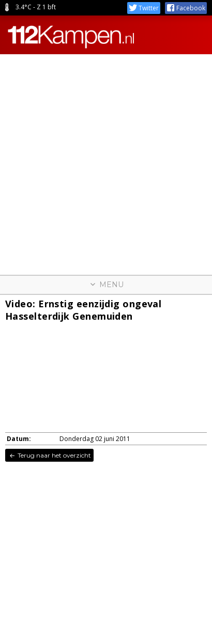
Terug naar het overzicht (49, 455)
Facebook (186, 8)
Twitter (144, 8)
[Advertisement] (106, 160)
